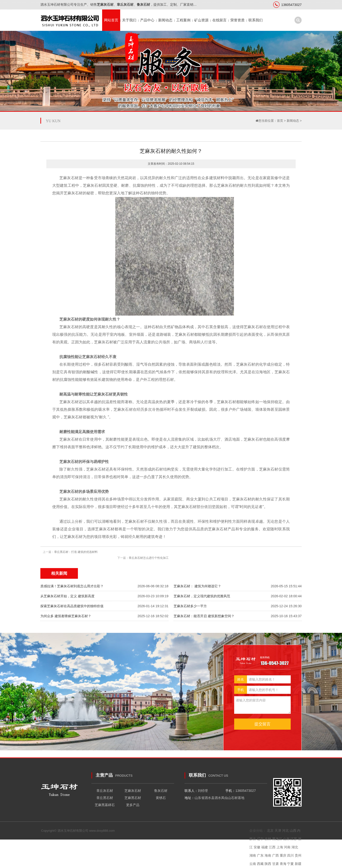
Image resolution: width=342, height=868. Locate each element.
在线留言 (219, 20)
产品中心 (147, 20)
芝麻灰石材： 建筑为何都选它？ (197, 586)
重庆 (283, 855)
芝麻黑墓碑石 (105, 805)
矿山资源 (201, 20)
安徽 (257, 847)
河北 (285, 831)
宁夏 (290, 864)
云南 (253, 864)
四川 (290, 855)
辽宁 (260, 839)
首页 (280, 121)
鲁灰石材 (161, 791)
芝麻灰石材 (133, 791)
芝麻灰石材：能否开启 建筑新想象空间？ (204, 616)
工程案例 (183, 20)
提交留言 (262, 724)
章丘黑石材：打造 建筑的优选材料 (76, 552)
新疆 (298, 864)
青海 (283, 864)
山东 (286, 839)
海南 (268, 855)
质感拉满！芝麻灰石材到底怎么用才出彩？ (72, 586)
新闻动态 (165, 20)
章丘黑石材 (105, 798)
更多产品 (133, 805)
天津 (278, 831)
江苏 (294, 839)
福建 (265, 847)
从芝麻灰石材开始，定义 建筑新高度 (67, 596)
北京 (270, 831)
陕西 (268, 864)
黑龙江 (277, 839)
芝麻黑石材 (133, 798)
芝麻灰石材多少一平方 (190, 606)
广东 (260, 855)
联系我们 (256, 20)
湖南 (253, 855)
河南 (287, 847)
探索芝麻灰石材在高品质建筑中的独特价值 (72, 606)
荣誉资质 (237, 20)
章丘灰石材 (105, 791)
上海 (280, 847)
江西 (272, 847)
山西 (293, 831)
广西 (275, 855)
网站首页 (111, 20)
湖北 (295, 847)
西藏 (260, 864)
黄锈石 (161, 798)
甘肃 (275, 864)
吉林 (268, 839)
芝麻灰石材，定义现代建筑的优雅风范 (202, 596)
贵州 (298, 855)
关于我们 (129, 20)
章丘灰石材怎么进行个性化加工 (149, 558)
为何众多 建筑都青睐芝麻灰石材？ (66, 616)
